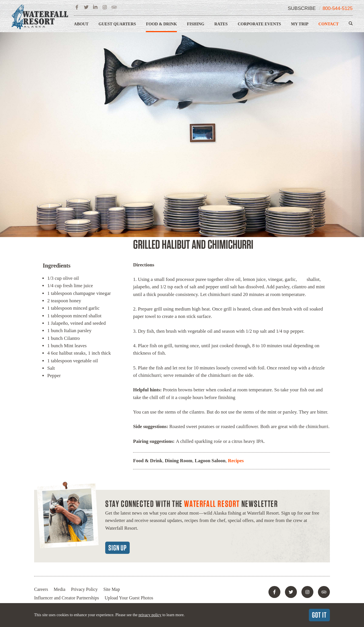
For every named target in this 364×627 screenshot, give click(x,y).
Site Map (112, 589)
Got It (319, 615)
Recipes (236, 461)
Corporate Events (259, 24)
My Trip (300, 24)
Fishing (196, 24)
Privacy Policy (84, 589)
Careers (41, 589)
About (81, 24)
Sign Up (117, 548)
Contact (329, 24)
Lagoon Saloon (210, 461)
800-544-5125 (338, 8)
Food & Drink (161, 24)
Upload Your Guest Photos (129, 598)
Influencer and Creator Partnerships (67, 598)
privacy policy (150, 615)
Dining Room (178, 461)
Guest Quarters (117, 24)
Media (60, 589)
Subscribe (302, 8)
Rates (221, 24)
